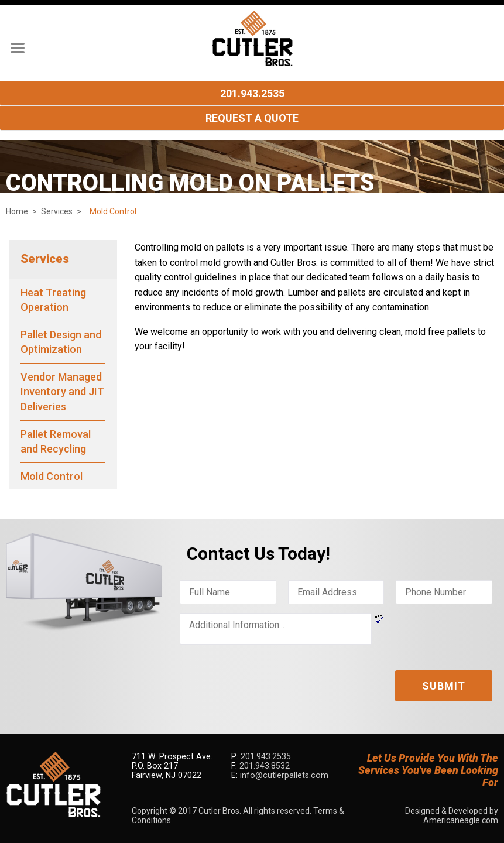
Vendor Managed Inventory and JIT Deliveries (62, 392)
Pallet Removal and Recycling (56, 442)
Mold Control (52, 476)
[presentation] (269, 676)
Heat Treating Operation (53, 300)
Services (57, 211)
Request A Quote (252, 118)
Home (17, 211)
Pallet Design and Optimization (61, 342)
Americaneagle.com (461, 820)
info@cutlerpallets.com (282, 775)
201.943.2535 (252, 93)
